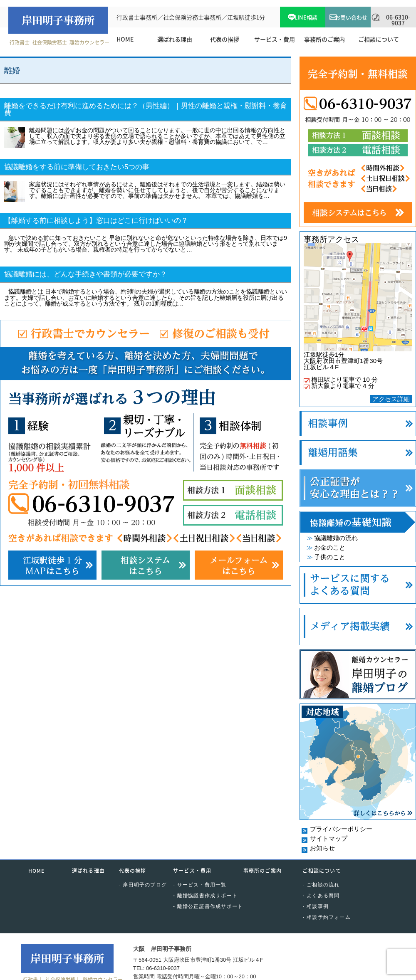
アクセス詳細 (391, 399)
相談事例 (358, 424)
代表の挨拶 (133, 871)
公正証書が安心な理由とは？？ (358, 488)
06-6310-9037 (398, 20)
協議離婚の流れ (336, 538)
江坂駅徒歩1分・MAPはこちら (52, 565)
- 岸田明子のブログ (143, 885)
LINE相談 (306, 17)
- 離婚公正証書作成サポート (208, 906)
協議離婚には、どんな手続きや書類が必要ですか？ (85, 274)
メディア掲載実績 (358, 627)
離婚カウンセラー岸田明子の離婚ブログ (358, 674)
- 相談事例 (316, 906)
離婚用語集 (358, 453)
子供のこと (330, 557)
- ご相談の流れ (321, 885)
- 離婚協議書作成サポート (205, 896)
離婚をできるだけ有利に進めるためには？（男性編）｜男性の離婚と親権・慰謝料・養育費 (146, 109)
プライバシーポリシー (341, 829)
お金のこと (330, 547)
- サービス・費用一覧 (200, 885)
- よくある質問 (321, 896)
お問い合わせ (351, 17)
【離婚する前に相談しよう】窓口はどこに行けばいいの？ (96, 221)
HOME (37, 871)
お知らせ (322, 848)
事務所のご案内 (262, 871)
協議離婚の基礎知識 (358, 522)
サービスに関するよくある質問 (358, 585)
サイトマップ (329, 838)
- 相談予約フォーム (326, 917)
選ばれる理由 (88, 871)
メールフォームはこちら (239, 565)
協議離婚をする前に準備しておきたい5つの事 (77, 167)
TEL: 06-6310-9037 (156, 968)
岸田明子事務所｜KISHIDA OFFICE (58, 20)
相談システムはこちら (146, 565)
